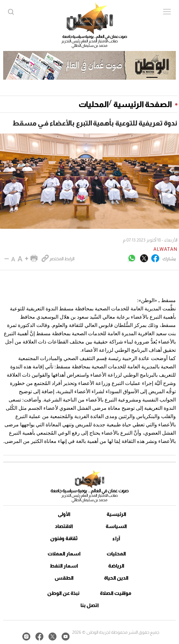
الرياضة (116, 566)
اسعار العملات (64, 554)
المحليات (94, 104)
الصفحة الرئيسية (143, 104)
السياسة (116, 526)
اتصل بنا (90, 605)
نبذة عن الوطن (63, 593)
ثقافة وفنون (64, 538)
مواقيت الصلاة (116, 593)
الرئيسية (116, 514)
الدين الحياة (116, 578)
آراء (116, 538)
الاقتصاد (64, 526)
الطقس (64, 578)
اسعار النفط (64, 566)
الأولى (64, 514)
